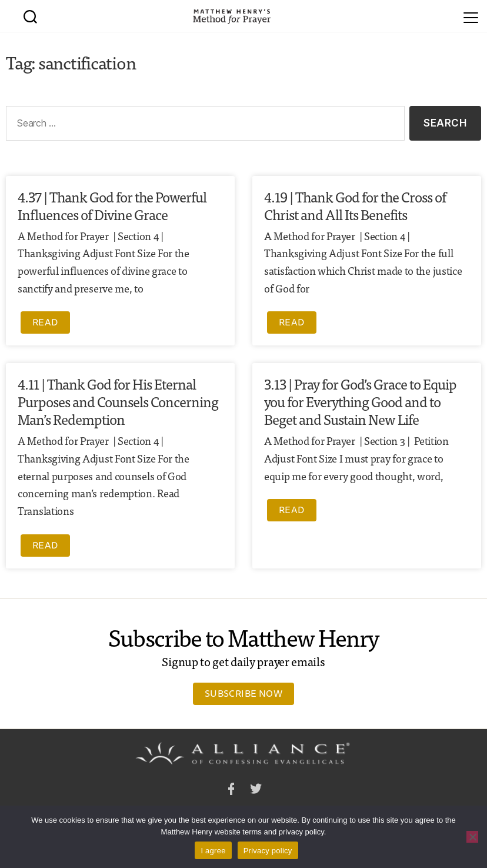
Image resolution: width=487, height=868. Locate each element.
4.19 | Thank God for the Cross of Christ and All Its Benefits (355, 205)
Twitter (256, 791)
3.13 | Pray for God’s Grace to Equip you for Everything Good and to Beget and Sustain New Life (360, 401)
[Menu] (471, 16)
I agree (213, 851)
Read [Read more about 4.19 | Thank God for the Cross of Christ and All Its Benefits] (292, 322)
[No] (472, 837)
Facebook (231, 791)
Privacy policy (268, 851)
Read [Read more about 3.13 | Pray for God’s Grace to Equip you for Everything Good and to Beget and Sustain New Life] (292, 510)
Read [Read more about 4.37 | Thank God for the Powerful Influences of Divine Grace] (45, 322)
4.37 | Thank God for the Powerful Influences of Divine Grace (112, 205)
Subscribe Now (243, 693)
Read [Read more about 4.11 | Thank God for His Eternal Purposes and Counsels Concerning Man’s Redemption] (45, 545)
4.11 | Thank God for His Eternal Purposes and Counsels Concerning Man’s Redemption (118, 401)
